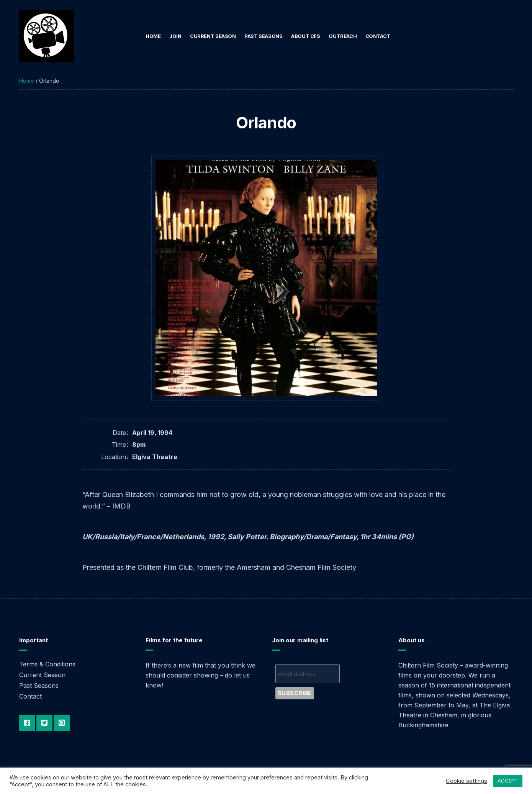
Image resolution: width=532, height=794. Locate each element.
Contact (378, 36)
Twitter (44, 723)
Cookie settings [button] (467, 781)
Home (153, 36)
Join (175, 36)
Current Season (213, 36)
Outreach (343, 36)
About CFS (306, 36)
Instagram (62, 723)
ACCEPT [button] (508, 781)
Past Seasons (263, 36)
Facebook (27, 723)
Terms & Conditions (47, 664)
